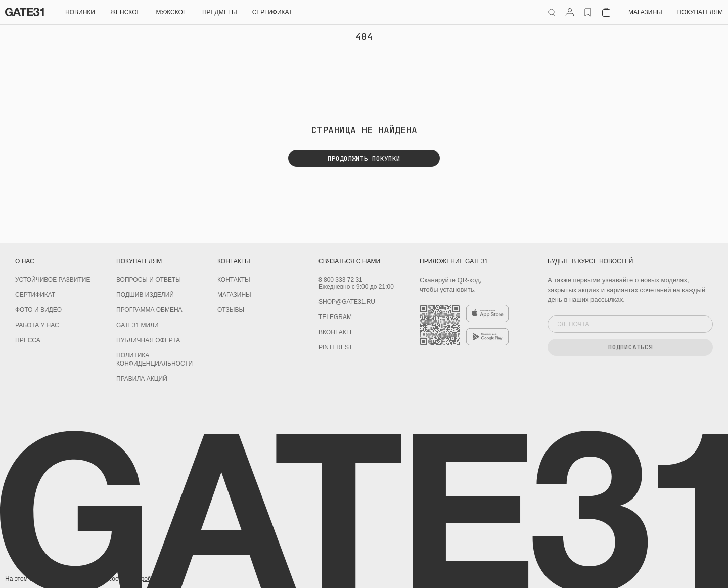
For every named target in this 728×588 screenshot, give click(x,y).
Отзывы (231, 310)
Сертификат (35, 295)
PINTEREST (335, 347)
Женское (126, 12)
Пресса (28, 340)
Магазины (645, 12)
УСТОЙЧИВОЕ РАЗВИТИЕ (53, 280)
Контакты (234, 280)
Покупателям (700, 12)
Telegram (335, 317)
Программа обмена (149, 310)
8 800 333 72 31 (340, 280)
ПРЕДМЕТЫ (220, 12)
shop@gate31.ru (347, 302)
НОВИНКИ (80, 12)
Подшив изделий (145, 295)
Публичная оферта (148, 340)
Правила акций (142, 379)
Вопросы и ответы (149, 280)
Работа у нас (37, 325)
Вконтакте (336, 332)
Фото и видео (38, 310)
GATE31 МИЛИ (138, 325)
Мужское (172, 12)
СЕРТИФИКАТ (272, 12)
